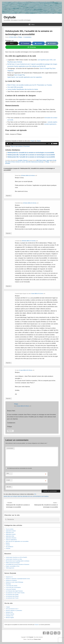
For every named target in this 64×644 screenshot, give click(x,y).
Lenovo (23, 162)
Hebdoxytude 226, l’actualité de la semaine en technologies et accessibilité (31, 155)
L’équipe (8, 607)
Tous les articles (10, 529)
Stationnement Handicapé (37, 162)
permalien (8, 163)
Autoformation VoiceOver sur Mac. (14, 559)
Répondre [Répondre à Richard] (9, 196)
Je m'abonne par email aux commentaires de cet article (20, 468)
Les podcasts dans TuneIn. (12, 598)
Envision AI (18, 162)
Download (27, 146)
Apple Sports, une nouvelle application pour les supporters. (25, 77)
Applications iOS (10, 533)
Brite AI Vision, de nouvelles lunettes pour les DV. (22, 85)
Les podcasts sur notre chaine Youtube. (15, 593)
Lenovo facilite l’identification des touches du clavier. (23, 89)
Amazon (37, 625)
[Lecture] (7, 144)
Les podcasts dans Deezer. (12, 596)
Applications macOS (11, 534)
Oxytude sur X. (9, 577)
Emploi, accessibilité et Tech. (13, 566)
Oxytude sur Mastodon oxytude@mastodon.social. (18, 579)
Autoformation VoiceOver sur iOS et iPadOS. (16, 557)
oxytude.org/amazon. (50, 124)
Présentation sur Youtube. (45, 85)
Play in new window (17, 146)
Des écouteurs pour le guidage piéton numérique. (18, 561)
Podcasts (25, 160)
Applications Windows (11, 538)
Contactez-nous (10, 616)
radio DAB (28, 162)
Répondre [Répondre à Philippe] (10, 431)
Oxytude (10, 17)
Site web (9, 487)
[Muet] (52, 144)
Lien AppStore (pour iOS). (45, 60)
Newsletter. (8, 584)
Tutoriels (8, 545)
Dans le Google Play (46, 68)
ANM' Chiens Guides (41, 160)
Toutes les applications (11, 540)
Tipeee (39, 141)
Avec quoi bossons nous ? (12, 609)
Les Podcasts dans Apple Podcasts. (14, 591)
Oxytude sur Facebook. (11, 580)
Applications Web (10, 536)
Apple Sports (50, 160)
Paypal (33, 141)
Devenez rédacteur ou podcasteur (14, 610)
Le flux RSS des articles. (12, 586)
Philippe (20, 37)
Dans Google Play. (20, 75)
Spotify (59, 633)
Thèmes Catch (37, 639)
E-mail (8, 480)
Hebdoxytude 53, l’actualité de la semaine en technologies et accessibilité (31, 153)
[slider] (30, 144)
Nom (8, 473)
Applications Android (11, 531)
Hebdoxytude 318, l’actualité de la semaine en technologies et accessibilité (31, 157)
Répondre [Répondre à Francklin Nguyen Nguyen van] (9, 363)
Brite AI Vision (12, 162)
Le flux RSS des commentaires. (13, 587)
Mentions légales (10, 617)
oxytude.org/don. (53, 122)
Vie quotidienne (9, 547)
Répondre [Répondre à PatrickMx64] (9, 233)
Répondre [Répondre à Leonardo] (9, 286)
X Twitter (48, 633)
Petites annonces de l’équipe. (13, 563)
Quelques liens (9, 612)
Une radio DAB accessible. (15, 87)
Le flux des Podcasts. (11, 589)
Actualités (20, 160)
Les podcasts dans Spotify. (12, 595)
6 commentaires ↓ (28, 37)
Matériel (8, 543)
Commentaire (10, 448)
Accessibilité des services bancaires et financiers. (18, 564)
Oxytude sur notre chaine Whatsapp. (15, 582)
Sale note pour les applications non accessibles (17, 541)
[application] (32, 144)
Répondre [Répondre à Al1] (9, 399)
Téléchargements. (10, 568)
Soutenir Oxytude (10, 614)
